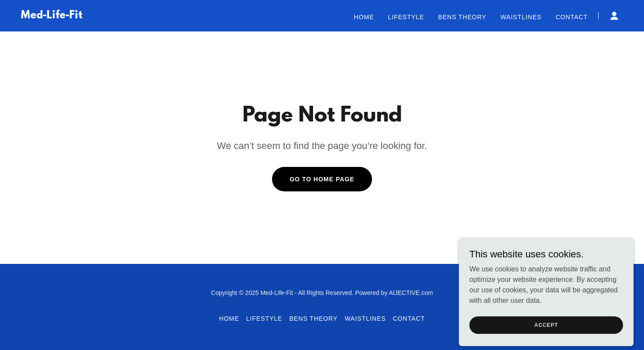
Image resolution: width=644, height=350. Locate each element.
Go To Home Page (322, 179)
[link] (52, 16)
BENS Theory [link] (462, 17)
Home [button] (229, 319)
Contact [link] (572, 17)
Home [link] (364, 17)
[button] (614, 16)
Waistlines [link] (521, 17)
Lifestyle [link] (406, 17)
